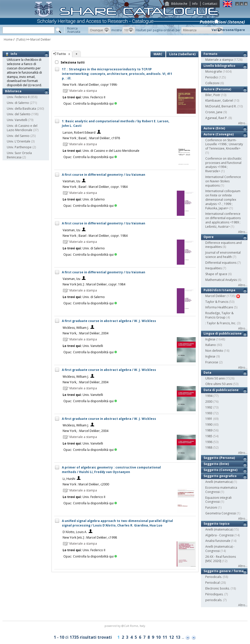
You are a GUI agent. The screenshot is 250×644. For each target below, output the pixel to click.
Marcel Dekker (41, 39)
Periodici (212, 77)
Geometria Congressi (221, 513)
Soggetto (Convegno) (220, 470)
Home (8, 39)
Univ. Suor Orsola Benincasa (19, 155)
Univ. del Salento (19, 114)
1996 (209, 442)
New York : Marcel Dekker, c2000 (86, 484)
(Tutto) (20, 39)
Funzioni (211, 507)
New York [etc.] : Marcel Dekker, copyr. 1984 (94, 284)
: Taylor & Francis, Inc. (221, 323)
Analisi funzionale (218, 541)
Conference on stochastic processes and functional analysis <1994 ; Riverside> (223, 165)
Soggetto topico (217, 524)
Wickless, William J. (76, 328)
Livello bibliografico (219, 66)
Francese (212, 362)
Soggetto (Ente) (216, 464)
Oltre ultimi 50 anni (219, 384)
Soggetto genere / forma (224, 571)
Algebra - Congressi (219, 535)
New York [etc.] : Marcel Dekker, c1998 (90, 537)
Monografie (214, 71)
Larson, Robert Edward (79, 133)
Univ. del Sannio (18, 136)
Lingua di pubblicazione (223, 333)
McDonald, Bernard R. (221, 106)
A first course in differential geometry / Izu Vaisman (104, 175)
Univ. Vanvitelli (17, 120)
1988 (209, 447)
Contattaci (210, 4)
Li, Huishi (69, 479)
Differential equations (221, 263)
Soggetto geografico (220, 476)
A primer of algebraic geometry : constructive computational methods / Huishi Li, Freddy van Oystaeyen (111, 470)
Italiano (211, 345)
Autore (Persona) (217, 89)
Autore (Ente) (214, 128)
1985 (209, 436)
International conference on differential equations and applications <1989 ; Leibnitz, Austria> (223, 220)
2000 (209, 402)
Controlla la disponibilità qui (95, 104)
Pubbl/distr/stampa (219, 290)
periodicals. (214, 600)
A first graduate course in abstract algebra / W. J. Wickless (109, 321)
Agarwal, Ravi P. (216, 118)
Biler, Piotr (213, 95)
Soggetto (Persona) (219, 458)
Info (195, 4)
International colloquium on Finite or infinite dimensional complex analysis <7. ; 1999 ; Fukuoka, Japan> (223, 199)
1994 (209, 396)
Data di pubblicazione (221, 390)
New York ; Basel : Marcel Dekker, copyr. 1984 (95, 187)
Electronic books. (218, 588)
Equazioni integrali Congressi (218, 500)
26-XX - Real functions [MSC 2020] (221, 559)
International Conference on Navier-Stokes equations (223, 181)
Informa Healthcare (219, 307)
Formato (210, 54)
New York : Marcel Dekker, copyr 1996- (90, 85)
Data (207, 373)
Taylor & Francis (217, 302)
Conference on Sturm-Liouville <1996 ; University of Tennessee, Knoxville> (224, 144)
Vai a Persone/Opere (228, 30)
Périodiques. (214, 594)
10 (158, 637)
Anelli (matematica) (219, 482)
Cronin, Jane (214, 112)
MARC (158, 54)
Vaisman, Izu (71, 181)
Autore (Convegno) (219, 134)
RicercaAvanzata (74, 30)
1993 (209, 413)
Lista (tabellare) (182, 54)
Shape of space (216, 274)
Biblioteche (179, 4)
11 (165, 637)
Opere (209, 237)
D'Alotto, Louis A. (75, 532)
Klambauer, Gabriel (219, 100)
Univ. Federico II (18, 97)
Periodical (212, 583)
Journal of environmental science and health (223, 255)
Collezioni (212, 83)
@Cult (126, 626)
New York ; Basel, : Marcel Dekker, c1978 (91, 138)
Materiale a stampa (219, 60)
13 (178, 637)
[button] (99, 30)
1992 (209, 407)
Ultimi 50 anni (215, 378)
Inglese (210, 339)
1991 (209, 419)
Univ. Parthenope (19, 147)
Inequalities (214, 268)
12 (171, 637)
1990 (209, 425)
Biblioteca (13, 91)
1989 (209, 430)
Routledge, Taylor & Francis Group (219, 315)
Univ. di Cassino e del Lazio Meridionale (22, 128)
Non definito (214, 351)
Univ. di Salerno (18, 103)
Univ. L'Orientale (19, 141)
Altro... (243, 123)
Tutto (61, 54)
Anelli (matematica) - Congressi (220, 549)
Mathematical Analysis (221, 280)
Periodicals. (214, 577)
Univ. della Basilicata (21, 109)
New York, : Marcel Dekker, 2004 (85, 333)
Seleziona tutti (72, 62)
